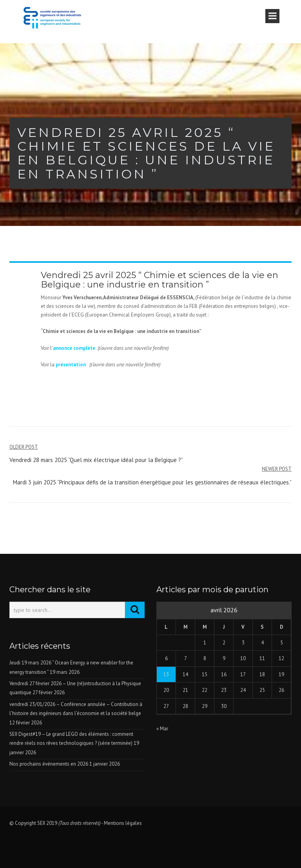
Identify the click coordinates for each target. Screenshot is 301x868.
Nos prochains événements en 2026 (49, 764)
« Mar (162, 729)
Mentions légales (123, 823)
